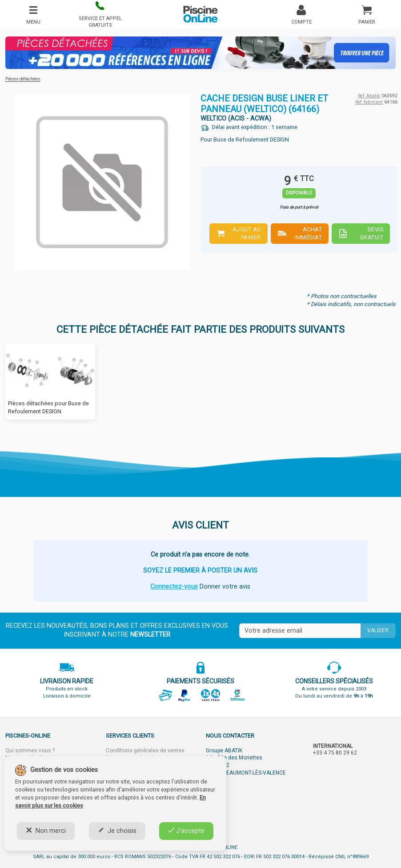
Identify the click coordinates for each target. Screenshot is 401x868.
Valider (378, 630)
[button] (100, 14)
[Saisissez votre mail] (300, 631)
